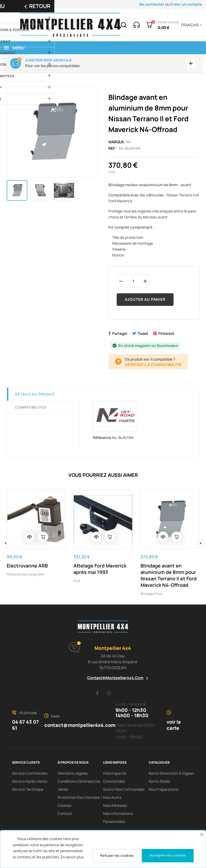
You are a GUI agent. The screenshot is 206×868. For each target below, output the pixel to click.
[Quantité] (133, 282)
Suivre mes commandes (124, 790)
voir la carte (174, 726)
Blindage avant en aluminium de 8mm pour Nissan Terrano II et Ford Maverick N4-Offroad (169, 576)
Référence (102, 438)
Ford (77, 582)
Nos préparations (163, 790)
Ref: (112, 149)
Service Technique (28, 790)
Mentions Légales (73, 774)
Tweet (143, 334)
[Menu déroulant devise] (191, 25)
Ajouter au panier (145, 300)
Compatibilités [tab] (31, 408)
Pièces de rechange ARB (25, 575)
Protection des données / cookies (80, 802)
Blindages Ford (151, 594)
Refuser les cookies (117, 856)
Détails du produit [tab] (35, 395)
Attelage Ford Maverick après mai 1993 (100, 570)
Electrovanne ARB (27, 566)
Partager (120, 334)
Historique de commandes (115, 778)
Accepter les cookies (168, 855)
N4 (128, 143)
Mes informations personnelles (118, 818)
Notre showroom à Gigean (171, 774)
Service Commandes (30, 774)
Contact (65, 814)
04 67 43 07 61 (25, 726)
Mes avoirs (112, 798)
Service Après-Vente (30, 782)
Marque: (117, 143)
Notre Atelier (160, 782)
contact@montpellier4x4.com (115, 678)
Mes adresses (115, 806)
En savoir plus (72, 857)
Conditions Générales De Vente (79, 786)
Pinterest (166, 334)
